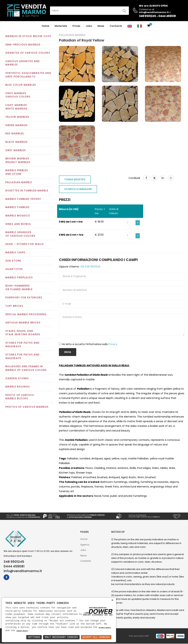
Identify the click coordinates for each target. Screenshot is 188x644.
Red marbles (15, 134)
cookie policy (22, 631)
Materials (61, 26)
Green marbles (16, 126)
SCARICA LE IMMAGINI (78, 190)
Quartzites (14, 269)
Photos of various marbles (27, 407)
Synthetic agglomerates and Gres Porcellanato (28, 75)
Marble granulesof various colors (20, 234)
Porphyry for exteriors (24, 298)
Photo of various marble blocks (20, 397)
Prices (76, 26)
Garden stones (17, 379)
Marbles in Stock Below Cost (28, 36)
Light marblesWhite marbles (16, 107)
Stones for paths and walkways (22, 345)
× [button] (112, 600)
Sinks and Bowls (18, 224)
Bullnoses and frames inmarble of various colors (26, 369)
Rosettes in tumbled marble (27, 191)
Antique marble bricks (23, 323)
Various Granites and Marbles (22, 63)
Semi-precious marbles (23, 45)
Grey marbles (16, 151)
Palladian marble (19, 183)
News (101, 26)
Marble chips (15, 253)
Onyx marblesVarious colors (18, 95)
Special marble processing (26, 315)
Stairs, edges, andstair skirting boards (23, 333)
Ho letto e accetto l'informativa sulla (90, 345)
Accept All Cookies (96, 637)
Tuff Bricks (14, 306)
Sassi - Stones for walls (24, 245)
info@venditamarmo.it (23, 571)
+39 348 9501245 (90, 267)
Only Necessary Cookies (61, 637)
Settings (34, 637)
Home (46, 26)
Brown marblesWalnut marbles (18, 161)
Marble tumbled (17, 208)
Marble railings (18, 387)
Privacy (113, 345)
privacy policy (105, 628)
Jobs (89, 26)
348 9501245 (147, 16)
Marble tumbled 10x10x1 (23, 199)
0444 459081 (167, 16)
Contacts (116, 26)
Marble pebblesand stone (17, 173)
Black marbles (16, 142)
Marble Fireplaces (19, 278)
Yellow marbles (17, 117)
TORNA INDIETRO (75, 180)
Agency (85, 545)
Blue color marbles (21, 85)
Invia (68, 352)
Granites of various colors (28, 53)
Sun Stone (13, 261)
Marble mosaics (18, 216)
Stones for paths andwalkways (22, 357)
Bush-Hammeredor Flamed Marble (19, 288)
